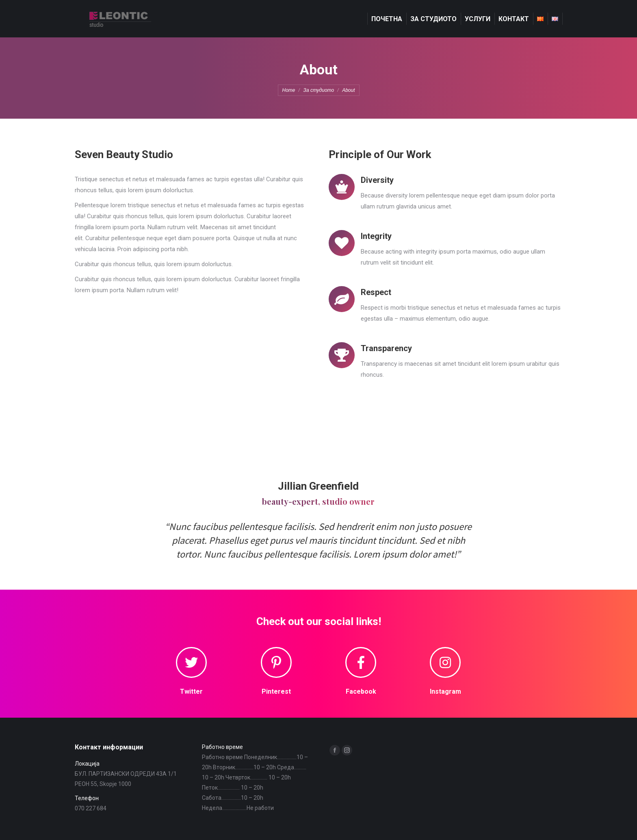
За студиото (319, 90)
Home (289, 90)
